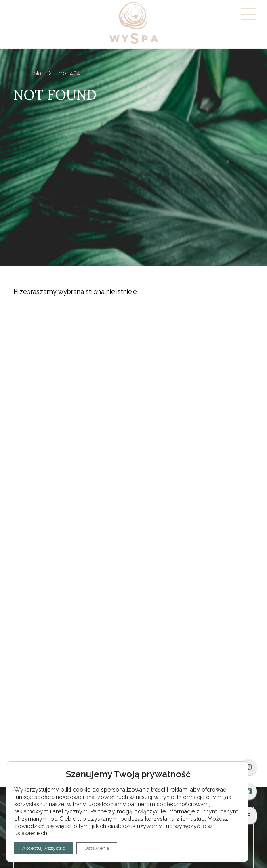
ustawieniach (31, 833)
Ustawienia (97, 848)
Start (39, 73)
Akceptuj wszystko (44, 848)
